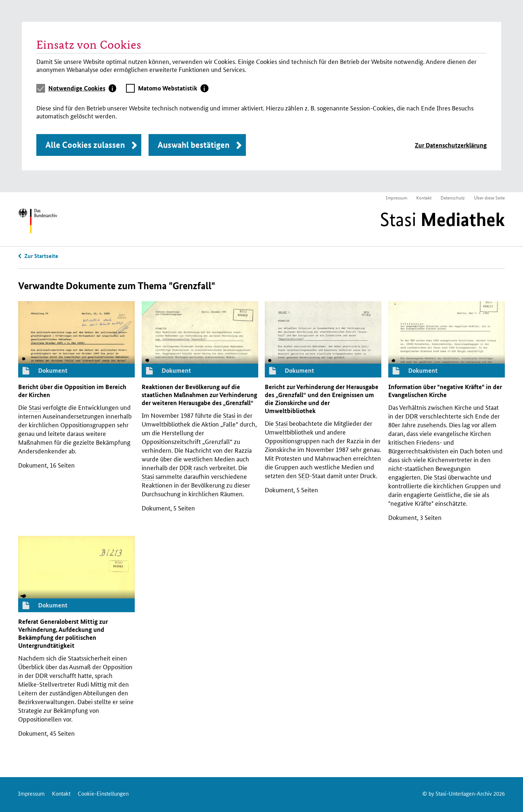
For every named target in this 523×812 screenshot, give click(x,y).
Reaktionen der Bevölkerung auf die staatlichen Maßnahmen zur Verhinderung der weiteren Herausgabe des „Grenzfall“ (199, 395)
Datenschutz (453, 197)
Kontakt (424, 197)
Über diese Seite (489, 197)
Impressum (396, 197)
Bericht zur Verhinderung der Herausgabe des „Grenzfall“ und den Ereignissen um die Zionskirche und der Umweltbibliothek (322, 399)
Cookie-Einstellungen (103, 793)
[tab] (82, 88)
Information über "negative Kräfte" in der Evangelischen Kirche (445, 391)
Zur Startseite (41, 256)
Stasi (442, 219)
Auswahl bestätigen (194, 145)
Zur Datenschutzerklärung (451, 145)
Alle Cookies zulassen (85, 145)
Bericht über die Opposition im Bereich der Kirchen (72, 391)
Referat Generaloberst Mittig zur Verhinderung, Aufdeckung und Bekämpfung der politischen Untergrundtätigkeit (63, 633)
